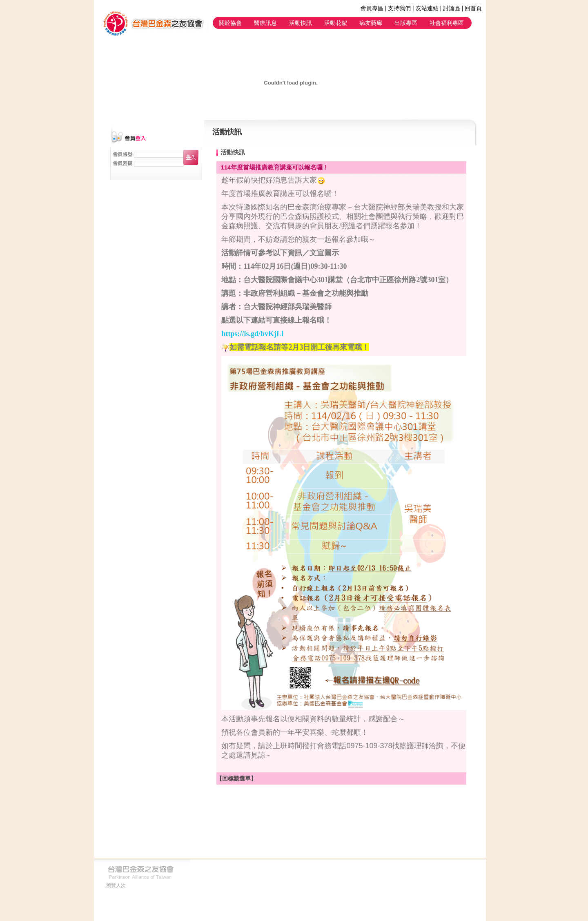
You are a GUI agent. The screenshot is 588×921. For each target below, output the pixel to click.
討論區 (452, 8)
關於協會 (230, 23)
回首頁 (473, 8)
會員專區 (372, 8)
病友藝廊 (371, 23)
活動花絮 (336, 23)
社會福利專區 (447, 23)
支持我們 (399, 8)
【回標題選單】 (236, 778)
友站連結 (427, 8)
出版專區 (406, 23)
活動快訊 (301, 23)
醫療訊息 (265, 23)
